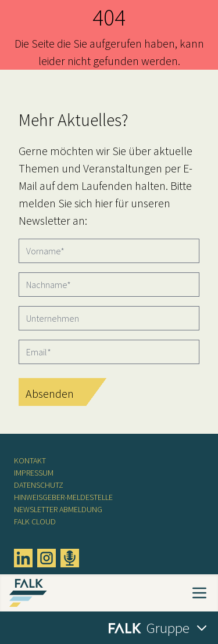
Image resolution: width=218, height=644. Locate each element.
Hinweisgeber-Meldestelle (63, 497)
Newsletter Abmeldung (58, 509)
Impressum (34, 473)
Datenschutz (39, 485)
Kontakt (30, 460)
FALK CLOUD (35, 521)
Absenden (50, 393)
